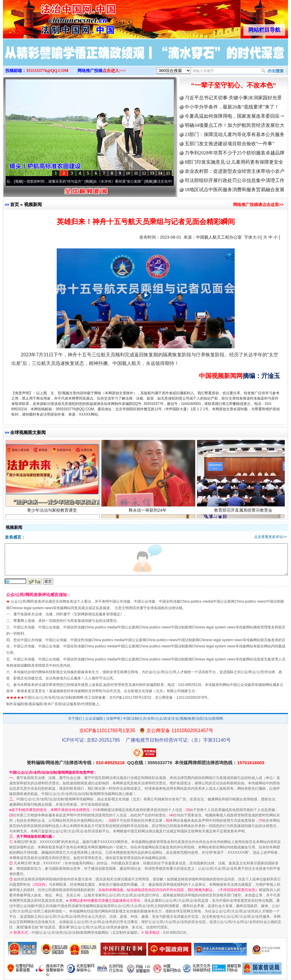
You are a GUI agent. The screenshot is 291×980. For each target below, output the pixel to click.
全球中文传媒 (52, 17)
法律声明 (113, 719)
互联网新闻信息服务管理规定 (97, 614)
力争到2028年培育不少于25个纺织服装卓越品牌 (235, 153)
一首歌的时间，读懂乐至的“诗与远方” (55, 181)
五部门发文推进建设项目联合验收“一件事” (230, 144)
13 (152, 173)
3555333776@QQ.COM (47, 71)
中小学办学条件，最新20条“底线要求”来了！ (232, 107)
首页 (15, 204)
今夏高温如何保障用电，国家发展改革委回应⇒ (235, 116)
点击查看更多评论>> (271, 537)
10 (128, 173)
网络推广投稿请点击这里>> (258, 205)
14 (160, 173)
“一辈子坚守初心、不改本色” (234, 85)
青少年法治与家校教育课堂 (53, 511)
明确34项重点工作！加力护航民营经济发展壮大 (235, 125)
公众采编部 (94, 719)
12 (144, 173)
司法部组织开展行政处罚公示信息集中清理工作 (235, 180)
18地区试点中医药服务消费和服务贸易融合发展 (235, 190)
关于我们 (75, 719)
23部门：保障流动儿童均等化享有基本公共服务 (235, 134)
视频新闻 (33, 204)
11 (136, 173)
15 (168, 173)
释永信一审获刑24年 (148, 511)
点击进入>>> (114, 71)
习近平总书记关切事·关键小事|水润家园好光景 (233, 98)
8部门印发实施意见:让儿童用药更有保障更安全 (234, 162)
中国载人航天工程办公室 (219, 237)
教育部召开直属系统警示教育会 (244, 511)
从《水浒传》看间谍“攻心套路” (120, 181)
